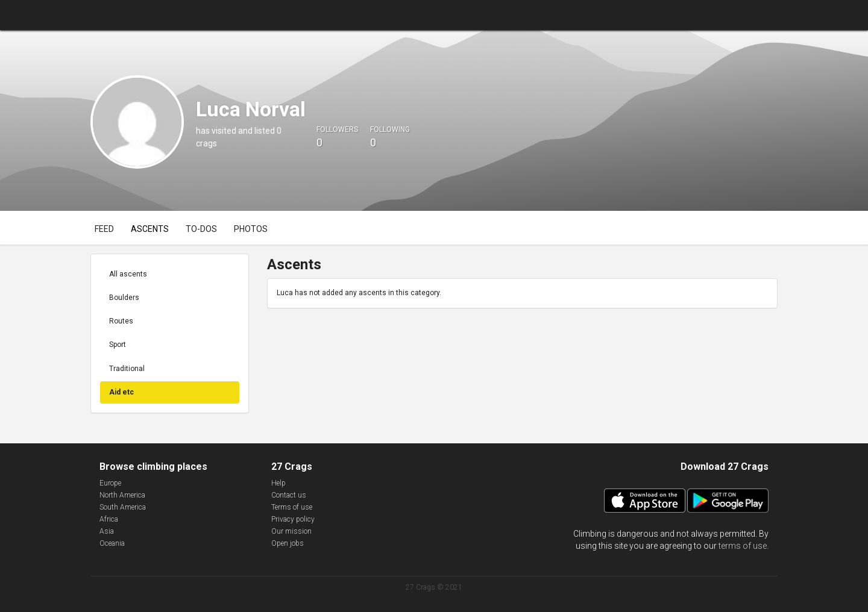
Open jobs (288, 543)
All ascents (128, 274)
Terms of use (292, 507)
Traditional (127, 369)
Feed (104, 229)
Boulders (124, 298)
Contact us (289, 495)
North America (122, 495)
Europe (110, 483)
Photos (251, 229)
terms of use (743, 546)
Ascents (150, 229)
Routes (121, 321)
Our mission (291, 531)
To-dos (201, 229)
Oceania (112, 543)
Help (278, 483)
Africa (109, 519)
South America (123, 507)
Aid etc (121, 392)
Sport (118, 345)
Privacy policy (293, 519)
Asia (107, 531)
